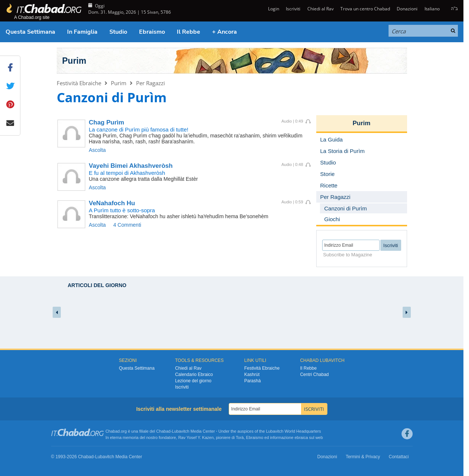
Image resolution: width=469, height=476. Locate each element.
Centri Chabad (314, 375)
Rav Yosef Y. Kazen (196, 437)
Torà (240, 437)
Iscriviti (293, 9)
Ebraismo (152, 32)
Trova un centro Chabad (365, 9)
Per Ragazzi (151, 83)
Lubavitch (181, 431)
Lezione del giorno (193, 381)
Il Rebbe (189, 32)
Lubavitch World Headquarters (293, 431)
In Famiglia (82, 32)
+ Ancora (224, 32)
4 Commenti (127, 225)
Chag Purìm (107, 122)
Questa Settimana (30, 32)
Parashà (253, 381)
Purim (74, 61)
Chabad (163, 431)
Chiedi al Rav (321, 9)
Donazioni (407, 9)
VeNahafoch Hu (112, 203)
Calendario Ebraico (194, 375)
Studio (118, 32)
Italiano (432, 9)
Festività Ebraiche (79, 83)
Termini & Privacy (363, 457)
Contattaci (399, 457)
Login (273, 9)
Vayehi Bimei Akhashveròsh (131, 166)
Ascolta (98, 150)
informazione (282, 437)
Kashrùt (252, 375)
